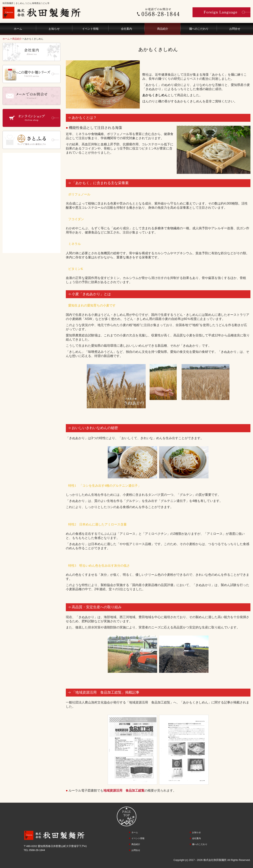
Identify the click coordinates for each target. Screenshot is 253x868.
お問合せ (235, 29)
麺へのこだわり (199, 29)
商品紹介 (163, 29)
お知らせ (54, 29)
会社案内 (126, 29)
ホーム (18, 29)
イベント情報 (90, 29)
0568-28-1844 (37, 850)
